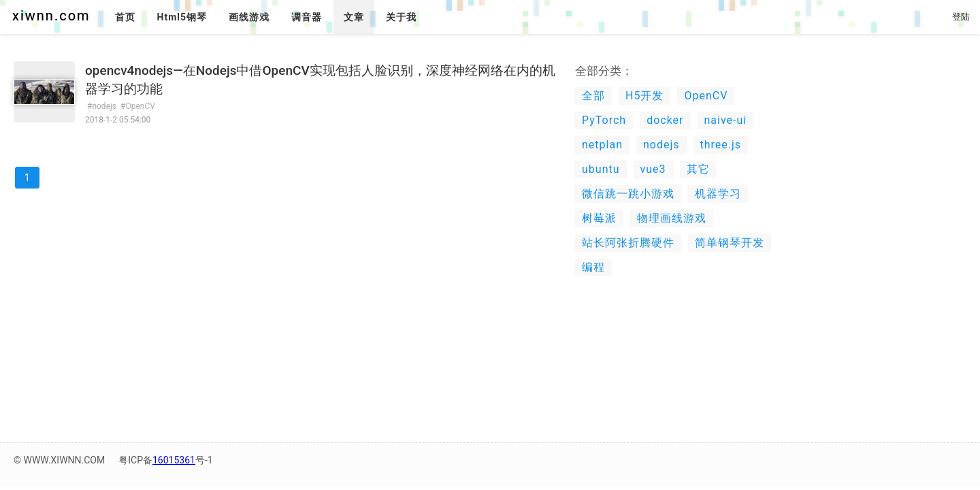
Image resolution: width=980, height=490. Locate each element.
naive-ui (726, 120)
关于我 (401, 17)
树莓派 (599, 218)
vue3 (653, 169)
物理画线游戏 (672, 218)
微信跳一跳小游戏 (628, 194)
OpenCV (706, 96)
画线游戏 (249, 17)
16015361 (174, 460)
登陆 (961, 17)
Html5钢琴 (182, 17)
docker (665, 120)
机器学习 (718, 194)
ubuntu (601, 169)
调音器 (307, 17)
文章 (354, 17)
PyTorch (604, 120)
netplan (602, 145)
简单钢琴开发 (730, 243)
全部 (593, 96)
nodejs (661, 145)
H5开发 (644, 96)
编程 (593, 267)
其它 (698, 169)
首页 (125, 17)
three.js (721, 145)
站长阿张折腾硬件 (628, 243)
